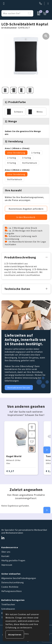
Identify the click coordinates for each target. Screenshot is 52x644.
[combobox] (14, 13)
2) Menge (11, 121)
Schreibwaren (8, 609)
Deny (27, 634)
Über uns (6, 552)
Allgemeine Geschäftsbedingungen (19, 578)
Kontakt (5, 556)
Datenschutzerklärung (13, 582)
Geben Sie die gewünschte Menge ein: (23, 133)
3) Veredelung (14, 141)
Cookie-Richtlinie (10, 587)
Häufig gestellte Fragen (13, 560)
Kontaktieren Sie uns (19, 388)
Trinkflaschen (8, 604)
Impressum (7, 565)
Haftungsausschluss (12, 591)
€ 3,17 (10, 471)
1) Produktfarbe (15, 102)
